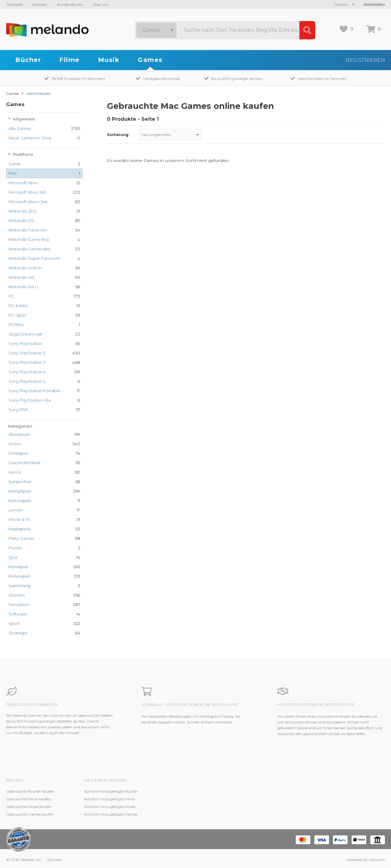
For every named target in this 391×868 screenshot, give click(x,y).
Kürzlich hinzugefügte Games (111, 814)
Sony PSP (18, 410)
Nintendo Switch (25, 268)
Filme (69, 60)
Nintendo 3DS (23, 211)
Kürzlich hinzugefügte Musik (110, 807)
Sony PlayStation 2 (27, 353)
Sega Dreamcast (25, 334)
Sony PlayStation (25, 343)
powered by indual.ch (366, 860)
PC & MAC (18, 306)
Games (150, 60)
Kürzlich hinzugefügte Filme (110, 799)
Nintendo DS (21, 221)
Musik (109, 60)
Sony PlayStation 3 (27, 362)
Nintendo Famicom (28, 230)
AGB (245, 807)
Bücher (28, 60)
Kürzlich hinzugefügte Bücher (111, 791)
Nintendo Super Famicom (34, 258)
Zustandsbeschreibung (183, 799)
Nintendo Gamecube (30, 249)
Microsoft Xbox (23, 183)
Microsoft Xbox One (28, 202)
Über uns (100, 4)
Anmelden (374, 4)
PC (11, 296)
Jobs (245, 799)
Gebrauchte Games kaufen (30, 814)
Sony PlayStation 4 (27, 372)
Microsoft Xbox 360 (27, 192)
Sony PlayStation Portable (35, 391)
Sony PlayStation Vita (30, 400)
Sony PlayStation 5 (27, 381)
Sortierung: (118, 135)
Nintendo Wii (21, 277)
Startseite (14, 4)
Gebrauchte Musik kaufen (29, 807)
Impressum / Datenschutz (264, 814)
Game (15, 164)
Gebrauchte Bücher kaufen (30, 791)
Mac (13, 173)
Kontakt (40, 4)
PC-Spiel (17, 315)
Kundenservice (70, 4)
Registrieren (365, 60)
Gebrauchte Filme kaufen (29, 799)
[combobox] (156, 30)
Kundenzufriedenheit (181, 807)
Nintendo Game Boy (29, 239)
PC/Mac (16, 325)
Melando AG (252, 791)
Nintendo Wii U (23, 287)
